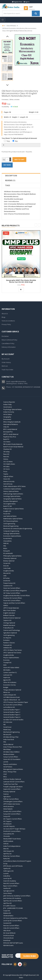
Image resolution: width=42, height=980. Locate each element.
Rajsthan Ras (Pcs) (10, 437)
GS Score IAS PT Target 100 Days (14, 829)
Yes (7, 141)
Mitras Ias (7, 692)
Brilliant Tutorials (9, 615)
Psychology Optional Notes (12, 409)
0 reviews (5, 99)
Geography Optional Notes (12, 499)
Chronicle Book (8, 938)
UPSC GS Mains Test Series (13, 650)
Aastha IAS (7, 888)
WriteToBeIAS (8, 809)
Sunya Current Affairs (11, 757)
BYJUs (5, 548)
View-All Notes (11, 26)
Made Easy (7, 730)
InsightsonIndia (9, 655)
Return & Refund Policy (9, 340)
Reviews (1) (10, 180)
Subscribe (30, 956)
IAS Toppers (7, 821)
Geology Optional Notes (11, 533)
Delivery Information (9, 347)
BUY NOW (7, 165)
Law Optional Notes (10, 516)
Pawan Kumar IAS (9, 583)
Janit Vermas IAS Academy (12, 898)
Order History (6, 362)
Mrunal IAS (7, 573)
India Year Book (9, 739)
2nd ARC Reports (9, 826)
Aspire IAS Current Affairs (12, 789)
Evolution (6, 640)
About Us (5, 314)
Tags (8, 185)
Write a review (15, 99)
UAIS (5, 576)
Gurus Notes (8, 893)
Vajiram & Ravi (8, 476)
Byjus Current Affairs (10, 886)
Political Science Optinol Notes (14, 509)
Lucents (6, 873)
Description (11, 176)
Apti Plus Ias (7, 854)
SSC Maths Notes (9, 464)
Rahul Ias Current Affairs (12, 856)
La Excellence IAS (9, 707)
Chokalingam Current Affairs (13, 801)
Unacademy (7, 541)
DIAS (5, 665)
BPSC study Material (10, 429)
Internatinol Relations (11, 424)
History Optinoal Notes (11, 491)
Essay (5, 863)
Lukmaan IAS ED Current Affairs (14, 782)
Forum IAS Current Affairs (12, 600)
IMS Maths (7, 670)
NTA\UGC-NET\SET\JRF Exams (13, 943)
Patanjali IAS (8, 645)
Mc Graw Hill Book (9, 933)
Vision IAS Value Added (11, 667)
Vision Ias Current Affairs (12, 588)
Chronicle (7, 836)
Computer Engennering (11, 531)
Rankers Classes (9, 643)
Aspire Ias (7, 677)
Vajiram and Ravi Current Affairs (14, 603)
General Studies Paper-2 (12, 712)
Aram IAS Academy (10, 881)
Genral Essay (8, 484)
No (15, 141)
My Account (6, 359)
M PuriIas (6, 578)
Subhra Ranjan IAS (10, 695)
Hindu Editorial (8, 744)
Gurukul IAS (7, 923)
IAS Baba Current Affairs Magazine (15, 591)
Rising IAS (7, 551)
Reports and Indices (10, 764)
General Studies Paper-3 (12, 715)
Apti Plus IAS (8, 903)
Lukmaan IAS (8, 675)
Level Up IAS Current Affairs (13, 921)
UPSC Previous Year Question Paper (16, 702)
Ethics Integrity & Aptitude (12, 422)
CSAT (5, 774)
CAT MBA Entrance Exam (12, 697)
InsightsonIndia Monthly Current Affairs (17, 596)
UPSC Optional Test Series (12, 653)
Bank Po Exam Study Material (13, 447)
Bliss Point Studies (10, 610)
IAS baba (6, 466)
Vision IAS (7, 479)
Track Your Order (7, 370)
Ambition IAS (8, 648)
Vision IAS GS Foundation (12, 759)
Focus (5, 471)
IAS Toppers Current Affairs (13, 819)
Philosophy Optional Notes (12, 556)
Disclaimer (5, 336)
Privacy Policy (6, 324)
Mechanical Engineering (11, 732)
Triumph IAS (7, 663)
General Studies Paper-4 (12, 717)
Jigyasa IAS (7, 680)
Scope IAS (7, 911)
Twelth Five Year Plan (11, 784)
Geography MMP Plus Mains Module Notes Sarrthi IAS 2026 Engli (21, 281)
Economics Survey (10, 685)
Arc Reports (7, 638)
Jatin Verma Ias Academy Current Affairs (17, 896)
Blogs (4, 317)
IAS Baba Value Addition (11, 752)
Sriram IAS (7, 563)
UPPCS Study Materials (11, 608)
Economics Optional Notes (12, 536)
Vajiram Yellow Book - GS (12, 700)
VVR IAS (6, 844)
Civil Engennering (9, 524)
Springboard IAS (9, 891)
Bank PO (6, 439)
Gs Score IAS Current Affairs (13, 705)
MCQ (5, 777)
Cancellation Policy (8, 343)
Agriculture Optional (10, 633)
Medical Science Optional (12, 618)
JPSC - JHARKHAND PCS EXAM (13, 908)
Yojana (6, 474)
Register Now (17, 2)
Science (6, 794)
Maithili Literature (9, 625)
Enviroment (7, 419)
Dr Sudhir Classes (9, 906)
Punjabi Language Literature (13, 787)
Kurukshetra (8, 538)
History (6, 459)
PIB (4, 725)
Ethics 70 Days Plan (10, 772)
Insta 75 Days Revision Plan (13, 747)
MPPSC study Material (11, 434)
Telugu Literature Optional (12, 690)
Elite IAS (6, 849)
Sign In (27, 2)
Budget (6, 687)
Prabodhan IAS (8, 628)
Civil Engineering (9, 635)
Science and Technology (12, 630)
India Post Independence (12, 846)
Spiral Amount (31, 138)
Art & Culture (8, 414)
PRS (5, 546)
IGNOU (6, 605)
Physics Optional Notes (11, 658)
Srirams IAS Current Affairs (12, 811)
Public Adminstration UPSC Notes (15, 486)
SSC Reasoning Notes (11, 521)
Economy (6, 660)
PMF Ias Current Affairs (11, 799)
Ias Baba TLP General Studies (13, 720)
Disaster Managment (10, 501)
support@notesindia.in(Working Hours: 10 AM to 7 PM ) (17, 382)
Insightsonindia (9, 571)
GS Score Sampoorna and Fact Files (15, 918)
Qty (4, 160)
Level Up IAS (8, 878)
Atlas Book (7, 930)
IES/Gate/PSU (8, 432)
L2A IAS (6, 762)
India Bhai (7, 876)
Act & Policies (8, 767)
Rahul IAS (7, 859)
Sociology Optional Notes (12, 496)
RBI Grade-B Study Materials (13, 444)
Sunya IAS (7, 816)
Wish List (5, 366)
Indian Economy (9, 412)
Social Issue (7, 727)
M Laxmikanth (8, 553)
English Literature (9, 613)
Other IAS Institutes (10, 682)
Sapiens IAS (7, 620)
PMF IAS (6, 543)
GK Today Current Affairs (12, 593)
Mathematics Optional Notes (13, 519)
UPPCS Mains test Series (12, 804)
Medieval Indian (9, 754)
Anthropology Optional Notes (13, 494)
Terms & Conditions (8, 321)
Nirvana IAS (7, 734)
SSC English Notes (9, 504)
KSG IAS (6, 566)
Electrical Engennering (11, 526)
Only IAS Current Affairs (11, 928)
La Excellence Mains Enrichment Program (17, 861)
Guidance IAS (8, 586)
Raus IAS (6, 454)
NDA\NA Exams (8, 945)
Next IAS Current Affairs (11, 883)
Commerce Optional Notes (12, 489)
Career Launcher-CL (10, 672)
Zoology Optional (9, 623)
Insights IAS (7, 511)
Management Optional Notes (13, 769)
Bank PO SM (8, 506)
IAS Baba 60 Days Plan (11, 737)
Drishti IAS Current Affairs (12, 831)
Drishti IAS (7, 581)
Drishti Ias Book (9, 935)
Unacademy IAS (9, 834)
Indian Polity (8, 404)
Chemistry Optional (10, 558)
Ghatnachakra (8, 916)
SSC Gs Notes (8, 462)
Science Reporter (9, 402)
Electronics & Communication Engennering (18, 529)
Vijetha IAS (7, 868)
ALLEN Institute (8, 841)
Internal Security (9, 481)
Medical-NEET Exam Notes (12, 839)
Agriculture (7, 796)
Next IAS (6, 457)
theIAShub (7, 940)
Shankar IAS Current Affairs (13, 598)
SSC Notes (7, 442)
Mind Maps (7, 749)
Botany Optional (9, 561)
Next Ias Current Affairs (11, 926)
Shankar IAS (8, 449)
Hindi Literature (9, 806)
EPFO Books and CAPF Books (13, 866)
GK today (6, 452)
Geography (7, 417)
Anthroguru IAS (8, 871)
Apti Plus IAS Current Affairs (13, 901)
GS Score (6, 469)
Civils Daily (7, 568)
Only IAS (6, 427)
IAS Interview (8, 722)
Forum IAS (7, 514)
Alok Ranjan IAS (9, 851)
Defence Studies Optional (12, 779)
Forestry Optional (9, 792)
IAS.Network (7, 824)
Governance (8, 407)
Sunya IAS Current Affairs (12, 814)
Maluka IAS (7, 913)
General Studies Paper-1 (12, 710)
